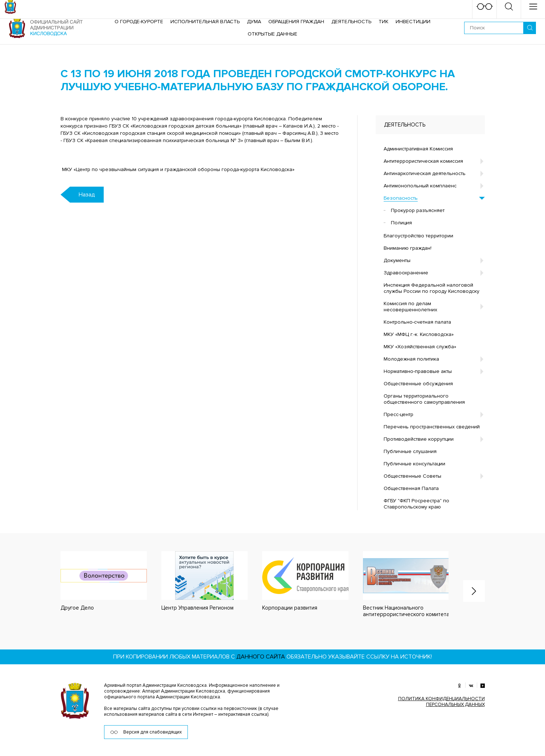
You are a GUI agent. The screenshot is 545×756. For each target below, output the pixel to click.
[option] (96, 581)
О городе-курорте (139, 22)
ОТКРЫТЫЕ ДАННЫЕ (272, 34)
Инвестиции (413, 22)
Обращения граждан (296, 22)
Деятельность (351, 22)
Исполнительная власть (205, 22)
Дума (254, 22)
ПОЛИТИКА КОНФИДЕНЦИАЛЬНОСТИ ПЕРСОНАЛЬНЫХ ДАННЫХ (441, 701)
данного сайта (261, 656)
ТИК (383, 22)
